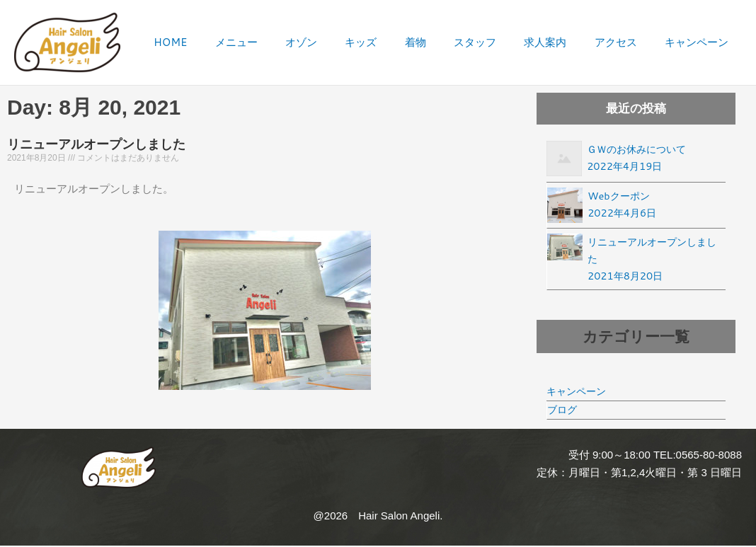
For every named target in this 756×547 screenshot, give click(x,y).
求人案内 (560, 42)
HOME (220, 42)
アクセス (624, 42)
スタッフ (496, 42)
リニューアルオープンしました (96, 144)
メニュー (280, 42)
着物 (442, 42)
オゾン (339, 42)
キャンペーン (699, 42)
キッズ (393, 42)
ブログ (563, 413)
